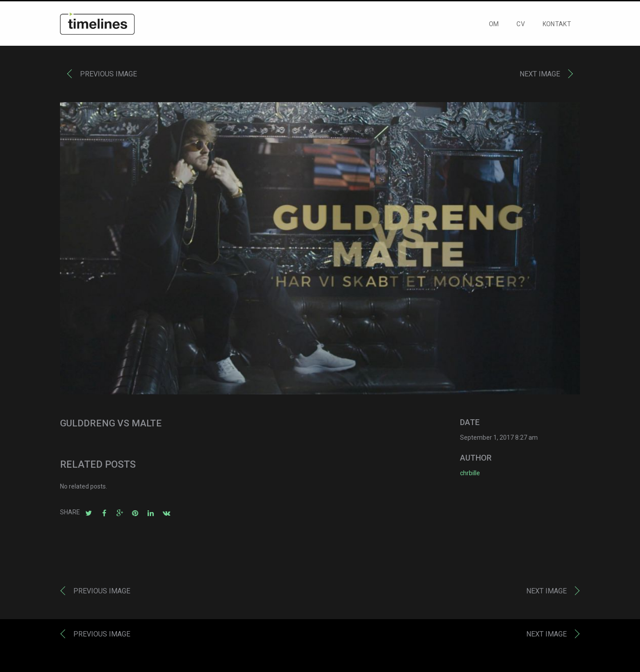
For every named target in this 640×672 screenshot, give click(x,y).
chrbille (470, 474)
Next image (540, 75)
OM (494, 25)
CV (521, 25)
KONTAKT (557, 25)
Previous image (108, 75)
